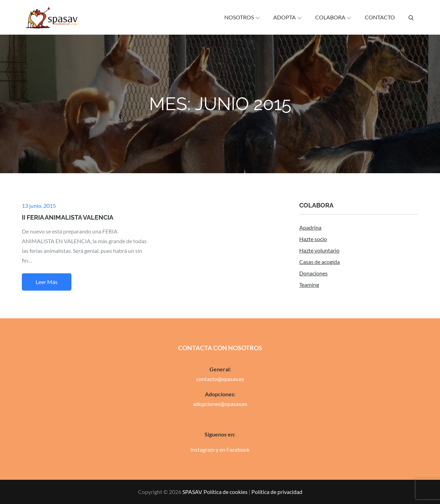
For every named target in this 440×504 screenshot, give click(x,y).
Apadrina (310, 227)
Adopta (287, 17)
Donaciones (313, 273)
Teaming (309, 285)
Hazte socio (313, 239)
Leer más (47, 282)
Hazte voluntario (319, 250)
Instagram (202, 449)
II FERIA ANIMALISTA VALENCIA (68, 217)
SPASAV (192, 492)
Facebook (238, 449)
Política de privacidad (277, 492)
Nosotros (242, 17)
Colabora (333, 17)
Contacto (380, 17)
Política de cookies (226, 492)
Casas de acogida (320, 262)
